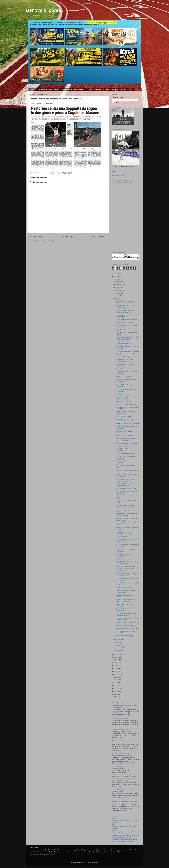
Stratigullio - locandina (123, 446)
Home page (68, 236)
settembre (119, 290)
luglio (118, 296)
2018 (116, 671)
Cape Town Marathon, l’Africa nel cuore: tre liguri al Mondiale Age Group (125, 755)
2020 (116, 666)
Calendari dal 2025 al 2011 (48, 90)
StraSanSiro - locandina (123, 376)
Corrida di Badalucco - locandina (126, 320)
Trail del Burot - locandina (124, 588)
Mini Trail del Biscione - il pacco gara (127, 544)
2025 (116, 279)
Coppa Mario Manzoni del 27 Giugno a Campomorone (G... (128, 563)
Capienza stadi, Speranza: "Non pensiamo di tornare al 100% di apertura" (126, 836)
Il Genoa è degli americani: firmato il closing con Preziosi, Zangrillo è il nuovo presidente (125, 821)
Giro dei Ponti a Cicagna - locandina (127, 351)
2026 (116, 276)
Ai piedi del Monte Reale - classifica (127, 628)
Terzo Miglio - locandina (123, 401)
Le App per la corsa (94, 90)
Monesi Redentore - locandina (125, 369)
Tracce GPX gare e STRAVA (116, 90)
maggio (119, 639)
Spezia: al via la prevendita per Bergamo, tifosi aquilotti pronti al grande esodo (125, 832)
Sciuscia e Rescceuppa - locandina (127, 357)
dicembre (119, 282)
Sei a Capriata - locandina (124, 559)
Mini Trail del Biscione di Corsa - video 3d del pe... (126, 632)
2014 (116, 683)
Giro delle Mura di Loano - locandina (127, 382)
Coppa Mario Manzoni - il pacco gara (128, 571)
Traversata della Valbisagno (125, 636)
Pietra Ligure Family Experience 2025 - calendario (126, 440)
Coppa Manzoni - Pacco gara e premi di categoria (126, 365)
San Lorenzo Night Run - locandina (127, 443)
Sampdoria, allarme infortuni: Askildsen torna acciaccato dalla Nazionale (125, 841)
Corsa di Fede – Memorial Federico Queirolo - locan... (127, 614)
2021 (116, 663)
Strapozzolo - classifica (123, 511)
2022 (116, 660)
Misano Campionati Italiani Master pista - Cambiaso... (127, 398)
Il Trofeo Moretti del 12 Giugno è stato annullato (126, 536)
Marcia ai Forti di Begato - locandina (127, 424)
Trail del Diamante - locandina (125, 505)
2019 (116, 668)
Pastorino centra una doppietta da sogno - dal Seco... (127, 515)
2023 (116, 657)
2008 (116, 697)
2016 (116, 677)
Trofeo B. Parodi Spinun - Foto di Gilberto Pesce (126, 413)
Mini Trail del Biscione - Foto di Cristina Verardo (126, 480)
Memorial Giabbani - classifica (125, 547)
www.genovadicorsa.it (122, 850)
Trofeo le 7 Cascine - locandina (126, 404)
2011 (116, 691)
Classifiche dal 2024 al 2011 (72, 90)
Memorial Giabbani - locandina (126, 625)
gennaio (119, 651)
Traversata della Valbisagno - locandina (125, 776)
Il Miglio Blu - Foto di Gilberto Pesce (127, 623)
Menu (32, 90)
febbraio (119, 648)
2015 (116, 680)
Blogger (97, 863)
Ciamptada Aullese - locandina (125, 453)
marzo (118, 645)
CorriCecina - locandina (123, 394)
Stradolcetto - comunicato (124, 532)
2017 (116, 674)
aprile (118, 642)
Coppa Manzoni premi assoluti (125, 354)
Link (132, 90)
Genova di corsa (43, 10)
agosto (118, 293)
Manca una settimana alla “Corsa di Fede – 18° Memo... (127, 338)
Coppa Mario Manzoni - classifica (126, 330)
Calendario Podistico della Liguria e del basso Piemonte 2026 (125, 707)
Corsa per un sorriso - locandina (126, 379)
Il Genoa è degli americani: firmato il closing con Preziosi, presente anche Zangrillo (124, 827)
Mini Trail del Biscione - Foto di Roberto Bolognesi (126, 485)
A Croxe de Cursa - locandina (125, 508)
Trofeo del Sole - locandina (124, 322)
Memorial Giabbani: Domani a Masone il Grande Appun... (125, 567)
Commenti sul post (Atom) (44, 241)
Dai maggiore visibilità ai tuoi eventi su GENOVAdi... (127, 408)
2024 (116, 654)
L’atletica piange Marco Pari (121, 719)
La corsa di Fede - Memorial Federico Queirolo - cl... (125, 311)
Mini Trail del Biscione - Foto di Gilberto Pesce (126, 466)
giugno (118, 299)
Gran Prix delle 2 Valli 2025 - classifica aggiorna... (125, 360)
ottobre (118, 287)
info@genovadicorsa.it (119, 176)
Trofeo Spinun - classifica (124, 416)
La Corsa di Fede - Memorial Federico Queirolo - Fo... (125, 302)
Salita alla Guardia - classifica (122, 730)
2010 (116, 694)
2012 (116, 688)
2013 (116, 686)
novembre (119, 284)
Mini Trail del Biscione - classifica (126, 488)
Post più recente (37, 236)
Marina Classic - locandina (124, 436)
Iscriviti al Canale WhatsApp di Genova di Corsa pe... (125, 600)
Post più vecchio (100, 236)
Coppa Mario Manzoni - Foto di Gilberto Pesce (126, 307)
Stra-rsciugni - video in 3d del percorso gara (125, 316)
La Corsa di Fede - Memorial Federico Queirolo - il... (125, 343)
